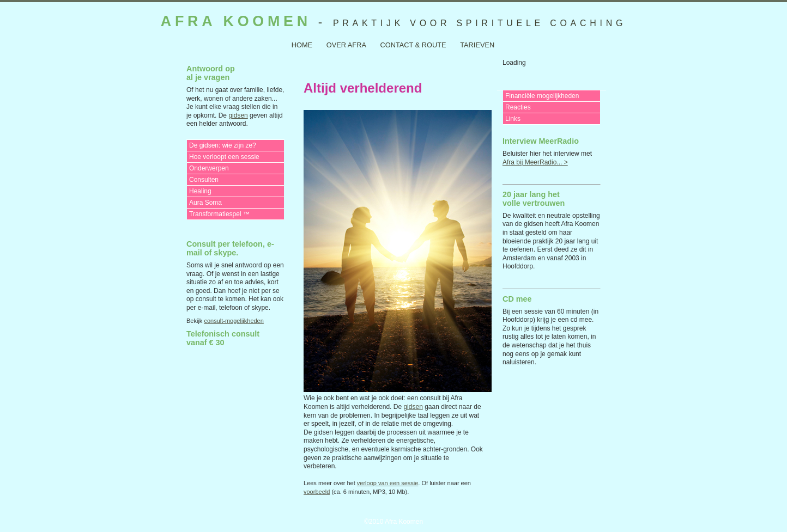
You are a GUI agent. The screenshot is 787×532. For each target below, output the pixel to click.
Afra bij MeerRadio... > (535, 162)
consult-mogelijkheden (234, 321)
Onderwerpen (209, 168)
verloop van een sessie (388, 483)
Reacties (518, 107)
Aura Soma (205, 203)
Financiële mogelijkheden (542, 96)
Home (302, 45)
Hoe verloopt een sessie (224, 157)
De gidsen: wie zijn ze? (223, 145)
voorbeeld (317, 492)
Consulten (204, 180)
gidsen (238, 115)
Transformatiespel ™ (219, 214)
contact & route (413, 45)
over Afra (346, 45)
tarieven (477, 45)
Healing (200, 191)
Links (513, 119)
